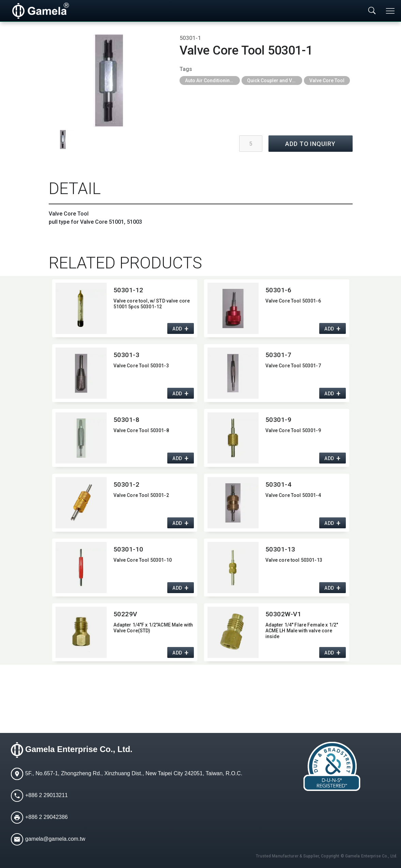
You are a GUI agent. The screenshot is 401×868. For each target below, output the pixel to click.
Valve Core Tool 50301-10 (143, 560)
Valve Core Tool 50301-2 (141, 495)
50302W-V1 (283, 614)
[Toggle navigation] (391, 11)
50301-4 (279, 484)
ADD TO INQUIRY (310, 144)
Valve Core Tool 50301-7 (293, 366)
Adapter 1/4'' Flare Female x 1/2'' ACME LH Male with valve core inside (302, 631)
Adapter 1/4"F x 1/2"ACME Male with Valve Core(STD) (153, 628)
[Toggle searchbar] (372, 11)
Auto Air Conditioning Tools (213, 80)
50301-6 (279, 290)
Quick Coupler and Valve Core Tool (275, 80)
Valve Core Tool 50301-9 (293, 430)
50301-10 (129, 549)
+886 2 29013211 (47, 796)
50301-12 (129, 290)
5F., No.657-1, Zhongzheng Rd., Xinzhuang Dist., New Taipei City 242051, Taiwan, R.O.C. (134, 774)
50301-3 (127, 355)
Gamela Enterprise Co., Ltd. (79, 749)
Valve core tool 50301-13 (294, 560)
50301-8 (127, 420)
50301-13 (281, 549)
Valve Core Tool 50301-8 (141, 430)
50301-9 (279, 420)
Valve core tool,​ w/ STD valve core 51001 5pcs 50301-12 (152, 304)
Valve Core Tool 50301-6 (293, 301)
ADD (177, 329)
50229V (125, 614)
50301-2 (127, 484)
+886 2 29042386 (47, 817)
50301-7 (279, 355)
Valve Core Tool (327, 80)
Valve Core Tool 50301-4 (293, 495)
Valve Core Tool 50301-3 (141, 366)
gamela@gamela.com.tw (55, 839)
